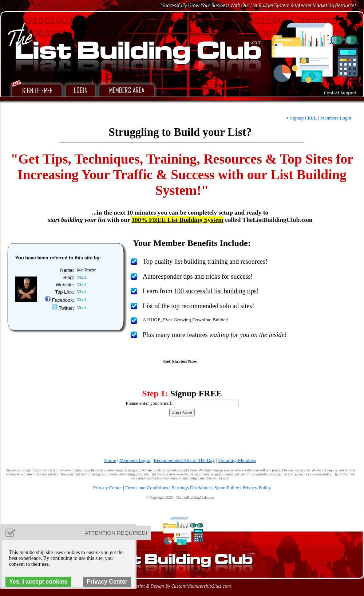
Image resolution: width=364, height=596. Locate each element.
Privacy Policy (257, 488)
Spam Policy (227, 488)
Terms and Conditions (147, 488)
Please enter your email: (149, 403)
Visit (81, 277)
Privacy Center (108, 488)
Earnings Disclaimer (191, 488)
